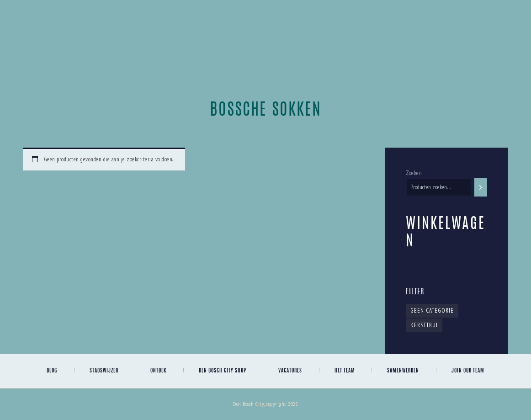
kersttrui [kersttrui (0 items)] (424, 325)
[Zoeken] (481, 187)
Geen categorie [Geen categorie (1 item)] (432, 311)
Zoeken (414, 173)
